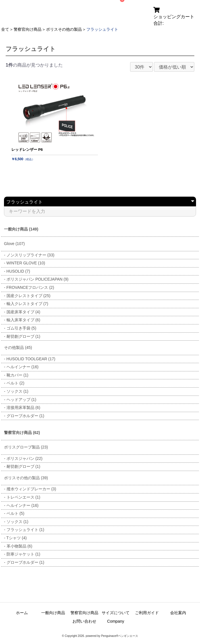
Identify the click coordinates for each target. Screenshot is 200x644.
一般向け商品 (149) (21, 229)
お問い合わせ (84, 621)
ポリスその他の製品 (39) (26, 478)
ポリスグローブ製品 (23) (26, 447)
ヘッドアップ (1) (21, 400)
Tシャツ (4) (16, 538)
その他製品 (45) (18, 347)
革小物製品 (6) (19, 546)
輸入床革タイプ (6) (23, 320)
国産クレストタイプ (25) (29, 296)
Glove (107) (14, 244)
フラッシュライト (102, 29)
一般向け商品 (53, 613)
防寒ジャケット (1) (23, 554)
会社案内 (178, 613)
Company (116, 621)
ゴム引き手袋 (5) (21, 328)
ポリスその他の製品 (64, 29)
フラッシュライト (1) (25, 530)
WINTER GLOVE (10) (26, 263)
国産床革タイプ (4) (23, 312)
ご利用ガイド (147, 613)
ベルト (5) (15, 513)
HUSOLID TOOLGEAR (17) (31, 359)
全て (5, 29)
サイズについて (116, 613)
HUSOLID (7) (18, 271)
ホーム (22, 613)
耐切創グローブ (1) (23, 336)
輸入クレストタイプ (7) (27, 304)
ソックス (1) (17, 391)
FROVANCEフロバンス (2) (30, 287)
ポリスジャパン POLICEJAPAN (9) (37, 279)
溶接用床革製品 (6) (23, 408)
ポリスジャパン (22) (25, 458)
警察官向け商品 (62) (22, 433)
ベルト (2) (15, 383)
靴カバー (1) (17, 375)
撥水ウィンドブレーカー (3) (31, 489)
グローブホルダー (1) (25, 416)
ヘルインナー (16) (23, 367)
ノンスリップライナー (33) (31, 255)
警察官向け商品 (28, 29)
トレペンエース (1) (23, 497)
